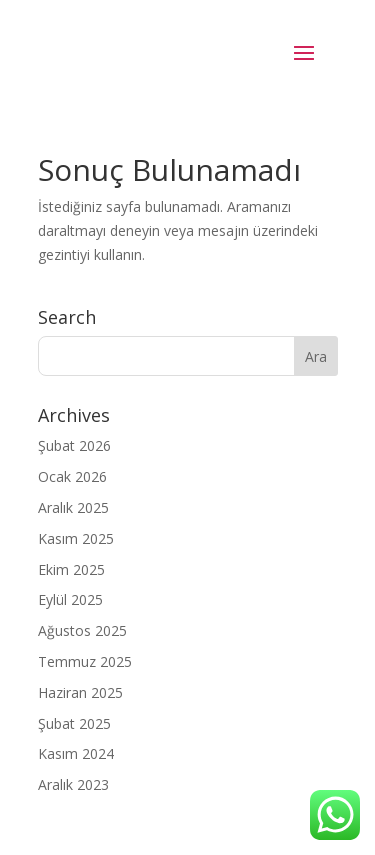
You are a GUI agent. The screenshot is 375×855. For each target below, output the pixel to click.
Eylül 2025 (70, 599)
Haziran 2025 (80, 692)
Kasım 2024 (76, 753)
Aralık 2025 (73, 507)
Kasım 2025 (76, 538)
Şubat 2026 (74, 445)
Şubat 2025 (74, 723)
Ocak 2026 (72, 476)
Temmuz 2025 (85, 661)
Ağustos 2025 (82, 630)
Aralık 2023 (73, 784)
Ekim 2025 (71, 569)
